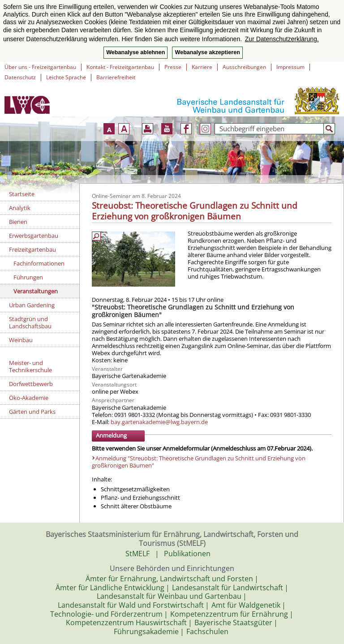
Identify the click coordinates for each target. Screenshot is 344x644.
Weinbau (21, 340)
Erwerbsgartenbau (34, 236)
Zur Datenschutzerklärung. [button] (282, 39)
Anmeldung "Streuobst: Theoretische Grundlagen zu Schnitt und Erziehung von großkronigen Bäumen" (199, 462)
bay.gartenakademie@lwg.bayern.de (159, 422)
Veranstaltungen (36, 291)
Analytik (20, 208)
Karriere (202, 67)
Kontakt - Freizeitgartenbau (120, 67)
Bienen (18, 222)
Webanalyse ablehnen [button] (135, 52)
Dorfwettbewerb (31, 384)
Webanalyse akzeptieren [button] (207, 52)
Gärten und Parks (32, 412)
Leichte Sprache (66, 77)
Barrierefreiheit (116, 77)
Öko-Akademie (29, 398)
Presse (173, 67)
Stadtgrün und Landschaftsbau (30, 322)
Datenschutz (20, 77)
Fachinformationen (39, 263)
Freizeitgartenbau (32, 249)
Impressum (290, 67)
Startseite (22, 194)
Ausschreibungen (244, 67)
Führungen (28, 277)
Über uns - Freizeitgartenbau (40, 67)
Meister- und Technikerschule (30, 366)
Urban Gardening (32, 305)
